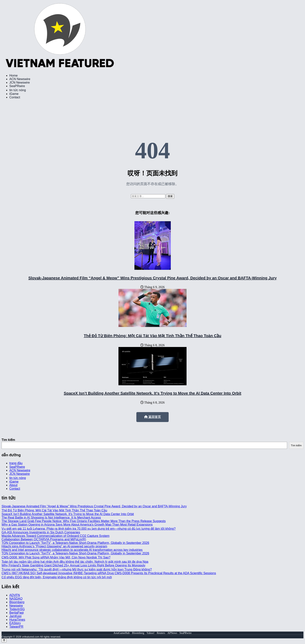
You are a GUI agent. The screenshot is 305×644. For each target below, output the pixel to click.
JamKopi (15, 616)
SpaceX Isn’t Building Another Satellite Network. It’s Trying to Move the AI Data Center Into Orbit (152, 393)
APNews (172, 633)
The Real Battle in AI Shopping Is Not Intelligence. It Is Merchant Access (51, 518)
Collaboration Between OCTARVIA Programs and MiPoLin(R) (44, 539)
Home (14, 76)
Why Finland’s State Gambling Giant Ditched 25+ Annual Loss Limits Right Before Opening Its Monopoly (73, 565)
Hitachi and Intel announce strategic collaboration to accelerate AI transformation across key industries (72, 550)
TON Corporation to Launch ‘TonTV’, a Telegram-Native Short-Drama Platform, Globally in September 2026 (75, 543)
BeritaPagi (17, 613)
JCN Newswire (20, 83)
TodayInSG (17, 609)
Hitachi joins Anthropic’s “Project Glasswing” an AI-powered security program (54, 546)
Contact (15, 97)
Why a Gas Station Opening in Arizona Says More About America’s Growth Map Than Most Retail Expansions (77, 525)
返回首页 (152, 417)
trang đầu (16, 463)
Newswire (16, 606)
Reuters (161, 633)
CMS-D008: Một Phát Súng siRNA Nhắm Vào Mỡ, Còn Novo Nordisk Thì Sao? (56, 557)
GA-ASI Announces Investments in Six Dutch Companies (41, 532)
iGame (14, 94)
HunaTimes (17, 620)
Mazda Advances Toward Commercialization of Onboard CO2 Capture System (56, 536)
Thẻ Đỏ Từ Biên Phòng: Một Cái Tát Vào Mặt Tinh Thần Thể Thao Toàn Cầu (153, 336)
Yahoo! (150, 633)
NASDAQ (16, 599)
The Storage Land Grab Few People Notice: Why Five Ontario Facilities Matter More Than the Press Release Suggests (84, 521)
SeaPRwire (17, 86)
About (13, 485)
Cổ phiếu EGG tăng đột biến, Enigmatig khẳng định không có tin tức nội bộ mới (57, 577)
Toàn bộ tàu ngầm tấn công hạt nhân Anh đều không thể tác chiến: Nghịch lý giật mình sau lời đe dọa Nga (75, 562)
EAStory (15, 623)
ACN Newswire (20, 79)
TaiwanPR (16, 627)
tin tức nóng (18, 90)
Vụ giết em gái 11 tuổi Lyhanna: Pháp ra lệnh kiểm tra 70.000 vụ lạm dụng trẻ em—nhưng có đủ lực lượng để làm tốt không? (89, 529)
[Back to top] (4, 640)
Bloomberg (17, 602)
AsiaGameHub (121, 633)
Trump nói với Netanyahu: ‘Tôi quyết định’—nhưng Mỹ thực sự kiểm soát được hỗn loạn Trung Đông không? (77, 569)
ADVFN (15, 595)
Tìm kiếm (8, 440)
